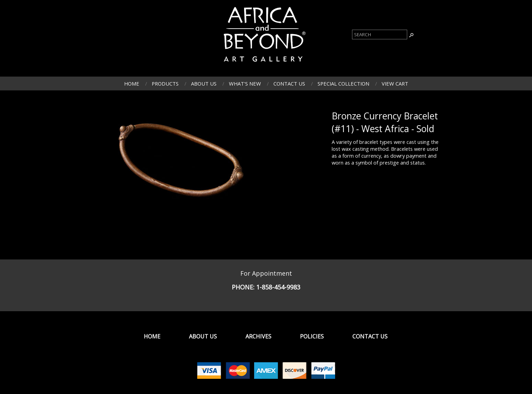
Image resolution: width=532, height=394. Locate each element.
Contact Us (289, 83)
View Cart (395, 83)
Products (165, 83)
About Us (204, 83)
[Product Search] (380, 35)
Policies (312, 336)
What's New (245, 83)
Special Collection (343, 83)
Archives (258, 336)
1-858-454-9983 (278, 287)
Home (132, 83)
